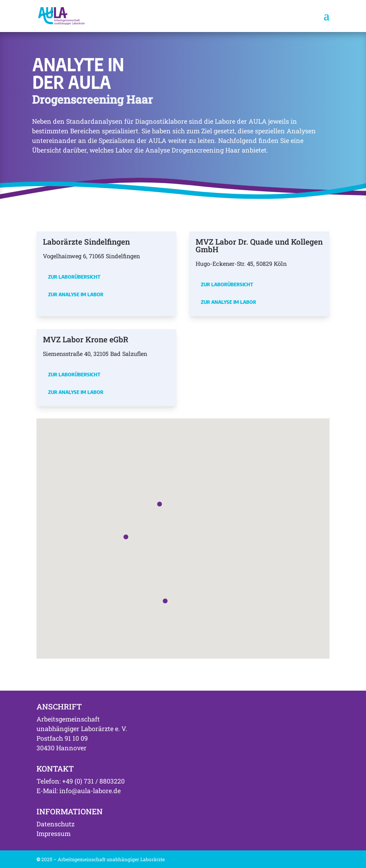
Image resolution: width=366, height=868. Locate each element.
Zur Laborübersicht (74, 277)
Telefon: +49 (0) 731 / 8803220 (81, 781)
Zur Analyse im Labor (76, 294)
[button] (160, 504)
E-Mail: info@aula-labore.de (79, 791)
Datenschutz (56, 824)
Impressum (54, 833)
